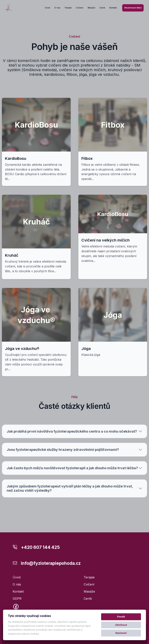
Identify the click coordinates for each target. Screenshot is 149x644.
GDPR (17, 599)
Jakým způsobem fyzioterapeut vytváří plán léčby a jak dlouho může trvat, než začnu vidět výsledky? (70, 490)
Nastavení (121, 633)
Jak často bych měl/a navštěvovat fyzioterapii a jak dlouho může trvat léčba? (72, 469)
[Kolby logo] (9, 8)
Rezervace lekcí (133, 8)
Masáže (91, 8)
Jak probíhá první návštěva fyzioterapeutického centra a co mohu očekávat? (72, 432)
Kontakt (113, 8)
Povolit (121, 617)
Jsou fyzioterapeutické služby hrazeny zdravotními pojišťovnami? (63, 451)
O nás (57, 8)
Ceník (102, 8)
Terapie (68, 8)
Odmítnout (121, 625)
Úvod (47, 8)
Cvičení (80, 8)
